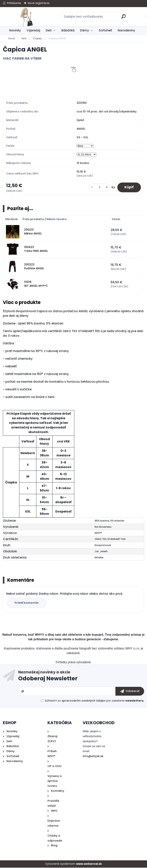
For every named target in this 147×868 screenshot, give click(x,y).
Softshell (105, 30)
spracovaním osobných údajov (84, 701)
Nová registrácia (39, 3)
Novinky (15, 30)
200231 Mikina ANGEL (33, 232)
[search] (124, 18)
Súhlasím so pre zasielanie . (94, 701)
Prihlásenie (14, 3)
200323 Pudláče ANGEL (34, 267)
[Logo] (26, 17)
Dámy (85, 30)
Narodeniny (126, 30)
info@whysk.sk (93, 757)
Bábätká (68, 30)
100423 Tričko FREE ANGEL (36, 249)
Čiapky (38, 38)
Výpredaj (33, 30)
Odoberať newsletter (81, 677)
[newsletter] (130, 692)
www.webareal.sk (89, 864)
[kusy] (99, 188)
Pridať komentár (27, 603)
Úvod (11, 38)
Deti (49, 30)
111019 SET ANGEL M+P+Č (36, 284)
